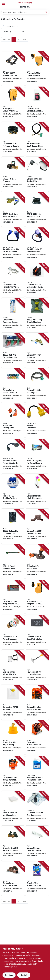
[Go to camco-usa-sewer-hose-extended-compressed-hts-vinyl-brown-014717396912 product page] (37, 456)
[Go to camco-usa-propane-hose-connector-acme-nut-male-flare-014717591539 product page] (37, 386)
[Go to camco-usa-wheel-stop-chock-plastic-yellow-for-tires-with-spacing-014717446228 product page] (37, 315)
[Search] (47, 12)
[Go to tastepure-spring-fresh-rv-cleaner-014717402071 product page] (37, 773)
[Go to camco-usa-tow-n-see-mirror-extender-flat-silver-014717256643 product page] (37, 174)
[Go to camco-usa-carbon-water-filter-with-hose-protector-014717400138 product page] (13, 315)
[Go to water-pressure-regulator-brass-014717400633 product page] (13, 632)
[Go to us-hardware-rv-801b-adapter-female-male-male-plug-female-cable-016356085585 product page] (37, 421)
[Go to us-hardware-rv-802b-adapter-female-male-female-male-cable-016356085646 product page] (13, 456)
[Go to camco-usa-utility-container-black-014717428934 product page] (13, 527)
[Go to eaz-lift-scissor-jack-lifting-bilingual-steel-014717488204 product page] (13, 69)
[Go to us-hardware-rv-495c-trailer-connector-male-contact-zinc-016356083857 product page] (37, 808)
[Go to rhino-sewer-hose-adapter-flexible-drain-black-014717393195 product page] (37, 738)
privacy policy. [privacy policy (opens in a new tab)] (25, 961)
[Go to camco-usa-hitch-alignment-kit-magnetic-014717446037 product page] (37, 491)
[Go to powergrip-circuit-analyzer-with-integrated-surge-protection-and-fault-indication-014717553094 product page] (37, 69)
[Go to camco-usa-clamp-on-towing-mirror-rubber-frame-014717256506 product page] (13, 667)
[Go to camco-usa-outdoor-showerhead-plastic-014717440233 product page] (37, 844)
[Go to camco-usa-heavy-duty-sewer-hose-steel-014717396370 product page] (37, 527)
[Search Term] (25, 12)
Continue (9, 975)
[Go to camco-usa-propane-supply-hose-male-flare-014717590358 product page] (13, 139)
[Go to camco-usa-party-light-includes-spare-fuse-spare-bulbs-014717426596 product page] (13, 350)
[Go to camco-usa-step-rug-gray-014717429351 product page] (13, 597)
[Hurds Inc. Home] (25, 3)
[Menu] (4, 4)
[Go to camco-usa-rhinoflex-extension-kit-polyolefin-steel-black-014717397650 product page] (37, 562)
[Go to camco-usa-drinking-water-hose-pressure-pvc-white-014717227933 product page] (13, 491)
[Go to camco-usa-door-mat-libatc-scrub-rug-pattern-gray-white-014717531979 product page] (37, 632)
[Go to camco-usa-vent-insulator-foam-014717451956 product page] (13, 808)
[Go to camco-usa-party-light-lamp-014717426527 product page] (13, 386)
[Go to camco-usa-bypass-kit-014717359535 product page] (37, 350)
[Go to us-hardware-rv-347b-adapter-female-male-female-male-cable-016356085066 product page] (37, 245)
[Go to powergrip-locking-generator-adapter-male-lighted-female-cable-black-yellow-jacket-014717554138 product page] (37, 667)
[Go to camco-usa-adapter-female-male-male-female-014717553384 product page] (13, 738)
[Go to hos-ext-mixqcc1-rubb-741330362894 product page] (37, 139)
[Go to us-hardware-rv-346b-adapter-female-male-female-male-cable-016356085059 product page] (13, 245)
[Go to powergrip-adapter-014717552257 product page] (37, 597)
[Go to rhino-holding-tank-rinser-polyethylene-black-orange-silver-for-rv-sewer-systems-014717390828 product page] (13, 421)
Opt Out (24, 975)
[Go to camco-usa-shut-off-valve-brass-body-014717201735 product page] (13, 844)
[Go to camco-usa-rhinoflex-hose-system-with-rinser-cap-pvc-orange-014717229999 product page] (37, 703)
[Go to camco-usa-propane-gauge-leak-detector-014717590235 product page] (13, 174)
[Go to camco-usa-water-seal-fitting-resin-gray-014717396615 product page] (13, 879)
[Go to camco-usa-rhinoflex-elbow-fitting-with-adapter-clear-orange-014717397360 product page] (13, 773)
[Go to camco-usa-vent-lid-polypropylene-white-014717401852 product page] (13, 703)
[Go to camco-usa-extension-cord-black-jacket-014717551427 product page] (37, 210)
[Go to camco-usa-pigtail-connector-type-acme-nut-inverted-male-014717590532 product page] (13, 562)
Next (25, 39)
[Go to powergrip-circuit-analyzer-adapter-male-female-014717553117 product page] (13, 104)
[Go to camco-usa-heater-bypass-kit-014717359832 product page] (13, 210)
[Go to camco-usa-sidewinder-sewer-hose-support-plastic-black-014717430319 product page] (37, 280)
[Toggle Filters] (47, 32)
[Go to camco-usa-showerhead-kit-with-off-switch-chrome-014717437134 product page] (13, 280)
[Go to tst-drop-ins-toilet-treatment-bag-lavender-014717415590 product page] (37, 879)
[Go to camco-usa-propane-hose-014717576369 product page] (37, 104)
